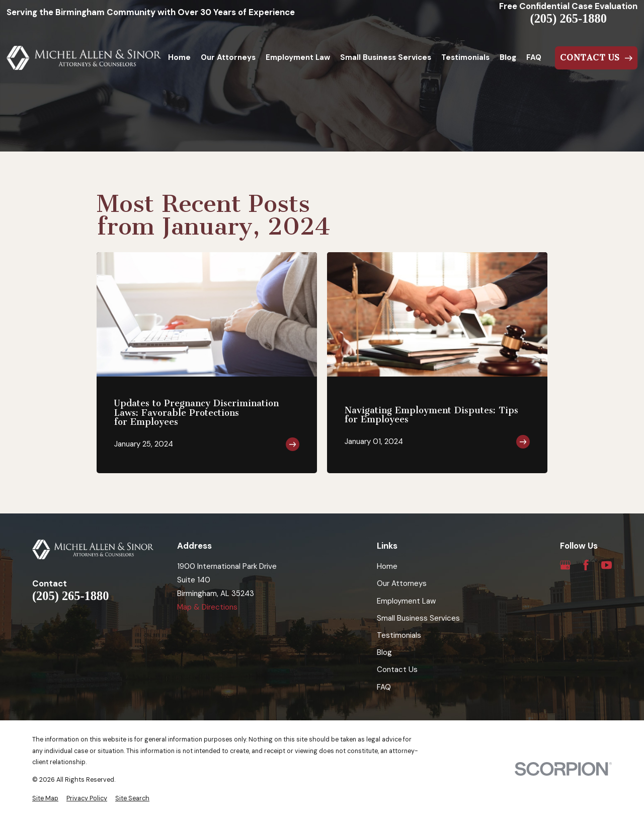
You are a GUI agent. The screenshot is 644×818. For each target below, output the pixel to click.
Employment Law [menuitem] (298, 57)
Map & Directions (207, 607)
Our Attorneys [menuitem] (228, 57)
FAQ (384, 687)
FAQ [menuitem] (534, 57)
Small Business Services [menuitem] (386, 57)
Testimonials (399, 635)
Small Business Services (418, 618)
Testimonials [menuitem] (465, 57)
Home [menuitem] (179, 57)
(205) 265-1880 (569, 19)
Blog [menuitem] (508, 57)
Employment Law (406, 601)
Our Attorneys (402, 583)
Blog (384, 652)
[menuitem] (45, 799)
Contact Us (397, 670)
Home (387, 566)
